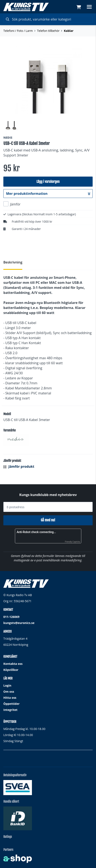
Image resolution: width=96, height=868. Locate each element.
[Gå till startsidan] (26, 7)
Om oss (9, 692)
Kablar (69, 31)
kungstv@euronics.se (19, 623)
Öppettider (11, 704)
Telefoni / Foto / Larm (18, 31)
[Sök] (48, 19)
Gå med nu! (48, 520)
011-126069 (11, 617)
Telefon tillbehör (48, 31)
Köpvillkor (11, 670)
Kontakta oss (13, 664)
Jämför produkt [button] (19, 466)
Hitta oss (10, 698)
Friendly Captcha (72, 542)
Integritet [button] (10, 710)
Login (7, 685)
